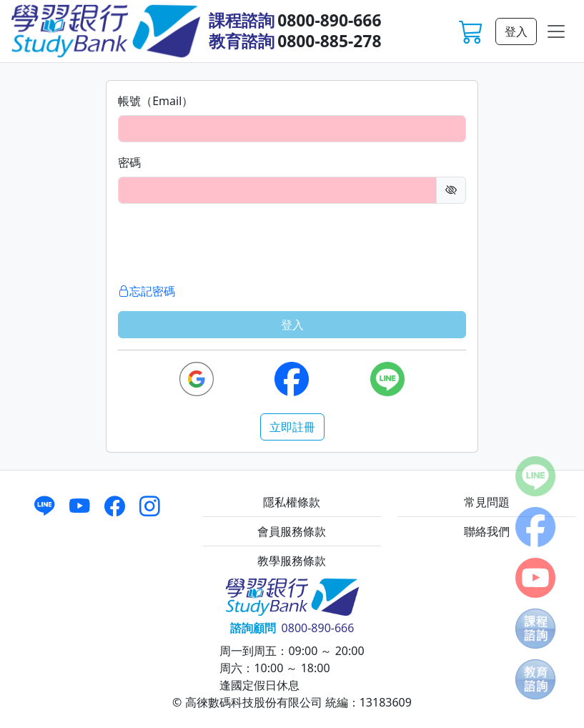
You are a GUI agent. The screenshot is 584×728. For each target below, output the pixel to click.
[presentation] (227, 243)
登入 (516, 31)
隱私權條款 (292, 502)
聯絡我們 (487, 531)
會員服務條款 (292, 531)
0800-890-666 (329, 20)
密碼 (129, 162)
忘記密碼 (147, 291)
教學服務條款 (292, 561)
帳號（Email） (155, 101)
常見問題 (487, 502)
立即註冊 (292, 427)
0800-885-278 (329, 41)
